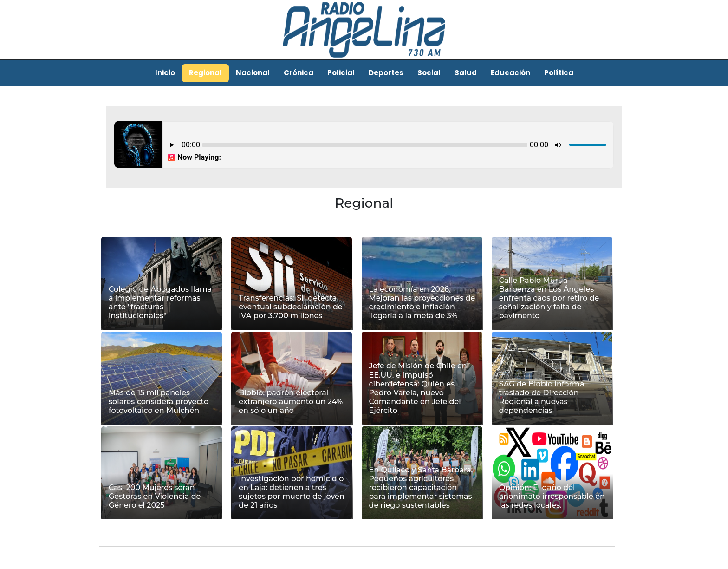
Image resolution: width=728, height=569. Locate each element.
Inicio (165, 73)
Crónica (299, 73)
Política (559, 73)
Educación (510, 73)
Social (429, 73)
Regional (205, 73)
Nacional (253, 73)
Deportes (386, 73)
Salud (466, 73)
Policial (341, 73)
